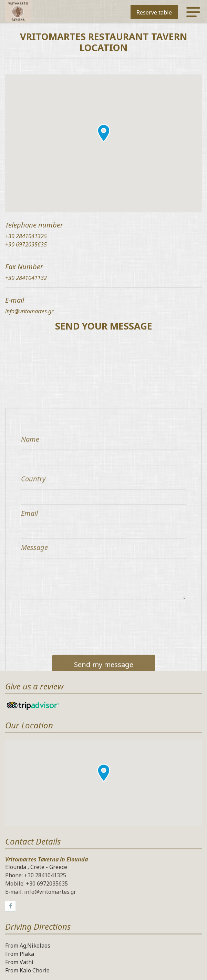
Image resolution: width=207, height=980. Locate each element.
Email (29, 637)
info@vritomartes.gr (29, 311)
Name (30, 563)
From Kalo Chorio (27, 970)
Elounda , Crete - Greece (36, 867)
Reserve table (154, 12)
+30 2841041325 (26, 236)
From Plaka (20, 954)
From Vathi (19, 962)
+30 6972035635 (26, 244)
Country (33, 602)
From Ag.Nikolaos (28, 946)
